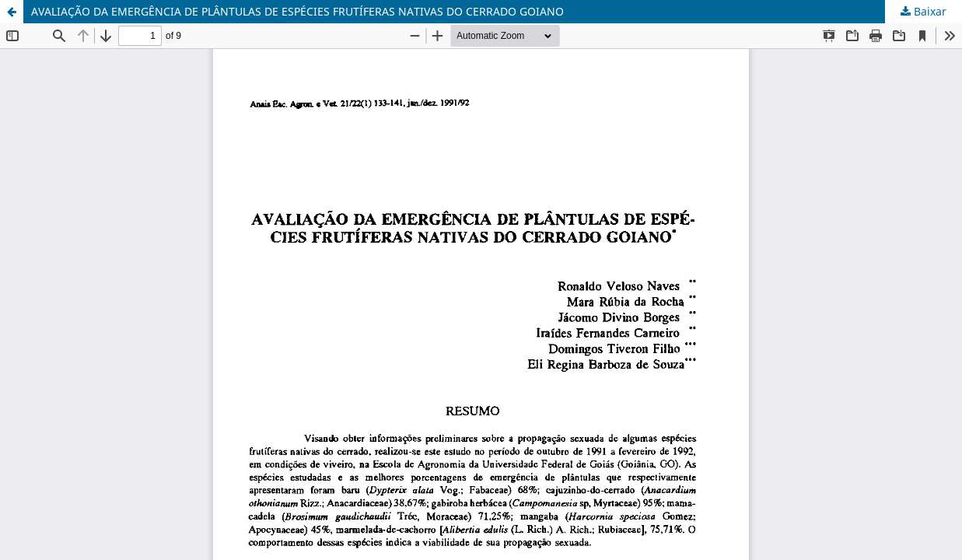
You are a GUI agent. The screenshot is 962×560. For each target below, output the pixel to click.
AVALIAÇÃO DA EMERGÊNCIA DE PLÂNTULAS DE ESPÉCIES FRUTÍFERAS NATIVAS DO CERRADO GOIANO (297, 11)
